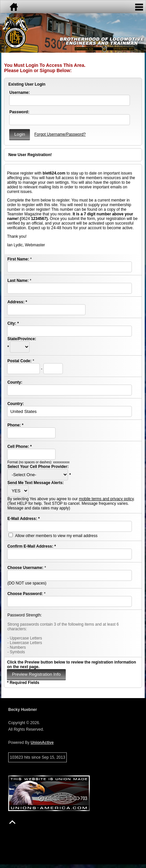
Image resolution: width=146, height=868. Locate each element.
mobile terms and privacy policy (106, 499)
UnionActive (42, 743)
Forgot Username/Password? (60, 134)
